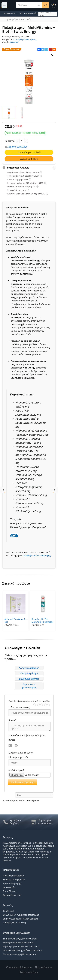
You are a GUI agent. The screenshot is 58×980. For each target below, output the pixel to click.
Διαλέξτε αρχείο (17, 770)
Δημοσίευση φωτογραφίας (29, 686)
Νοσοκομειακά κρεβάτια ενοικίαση (20, 954)
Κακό (38, 705)
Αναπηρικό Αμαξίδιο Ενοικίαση (18, 943)
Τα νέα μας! (8, 911)
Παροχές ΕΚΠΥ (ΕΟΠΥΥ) (14, 923)
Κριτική (13, 720)
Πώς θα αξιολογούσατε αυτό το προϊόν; (29, 701)
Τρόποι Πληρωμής (12, 883)
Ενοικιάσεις (10, 13)
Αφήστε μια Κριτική (29, 668)
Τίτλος (19, 707)
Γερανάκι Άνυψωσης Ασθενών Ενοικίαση (23, 950)
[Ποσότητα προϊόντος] (22, 141)
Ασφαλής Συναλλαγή (17, 147)
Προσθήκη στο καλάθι (29, 152)
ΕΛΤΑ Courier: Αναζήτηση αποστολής (21, 915)
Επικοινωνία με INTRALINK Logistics (21, 919)
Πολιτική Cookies (44, 967)
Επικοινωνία (9, 887)
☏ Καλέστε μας (46, 14)
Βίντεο (16, 745)
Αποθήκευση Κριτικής (22, 782)
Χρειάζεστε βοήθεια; (15, 822)
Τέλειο (49, 705)
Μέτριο (42, 705)
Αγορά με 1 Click (29, 159)
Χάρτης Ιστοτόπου (29, 972)
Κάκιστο (35, 705)
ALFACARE (15, 42)
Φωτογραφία (10, 745)
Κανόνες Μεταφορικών (14, 879)
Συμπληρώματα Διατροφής (25, 39)
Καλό (45, 705)
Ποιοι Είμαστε (10, 891)
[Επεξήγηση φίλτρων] (41, 173)
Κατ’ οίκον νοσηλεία (30, 13)
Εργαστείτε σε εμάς (12, 895)
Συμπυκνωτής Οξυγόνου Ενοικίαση (20, 939)
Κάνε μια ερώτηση (29, 673)
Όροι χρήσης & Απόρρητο (19, 967)
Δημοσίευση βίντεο (29, 679)
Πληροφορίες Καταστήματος (45, 822)
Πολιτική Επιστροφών (14, 876)
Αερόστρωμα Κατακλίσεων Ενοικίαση (21, 946)
